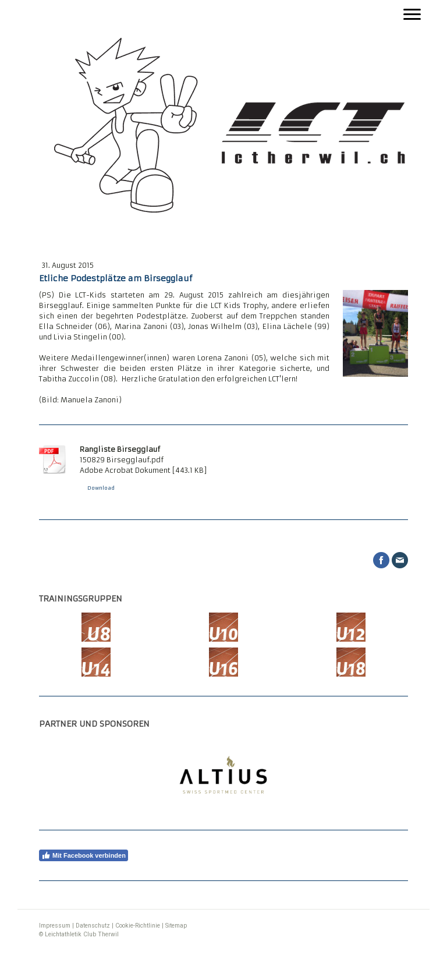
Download (101, 488)
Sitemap (176, 926)
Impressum (55, 926)
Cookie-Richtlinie (138, 926)
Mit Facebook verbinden (84, 855)
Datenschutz (93, 926)
